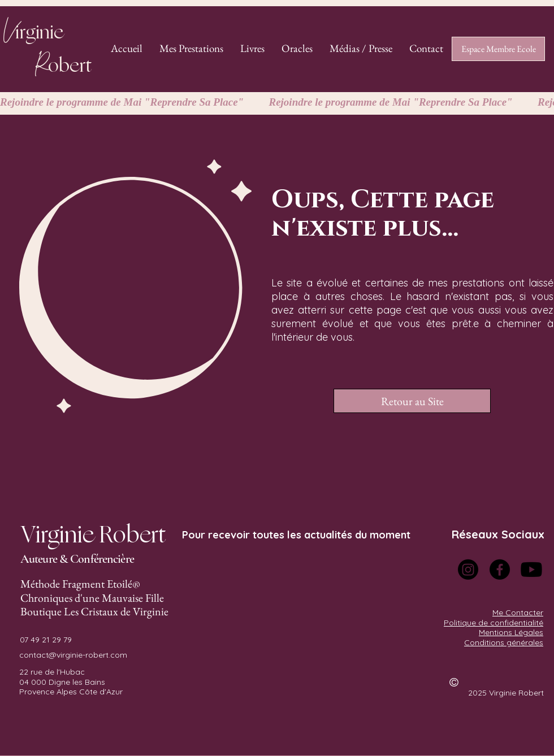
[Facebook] (500, 570)
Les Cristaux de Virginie (116, 611)
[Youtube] (531, 570)
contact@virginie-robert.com (73, 655)
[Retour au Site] (412, 401)
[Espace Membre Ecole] (498, 49)
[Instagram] (468, 570)
